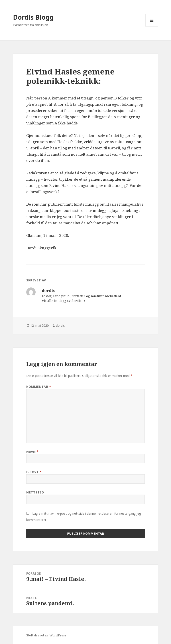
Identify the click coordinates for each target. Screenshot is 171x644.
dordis (60, 325)
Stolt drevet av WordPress (46, 635)
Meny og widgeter (152, 26)
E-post (34, 472)
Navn (32, 452)
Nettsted (35, 492)
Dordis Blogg (33, 17)
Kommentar (39, 387)
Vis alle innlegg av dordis (62, 301)
